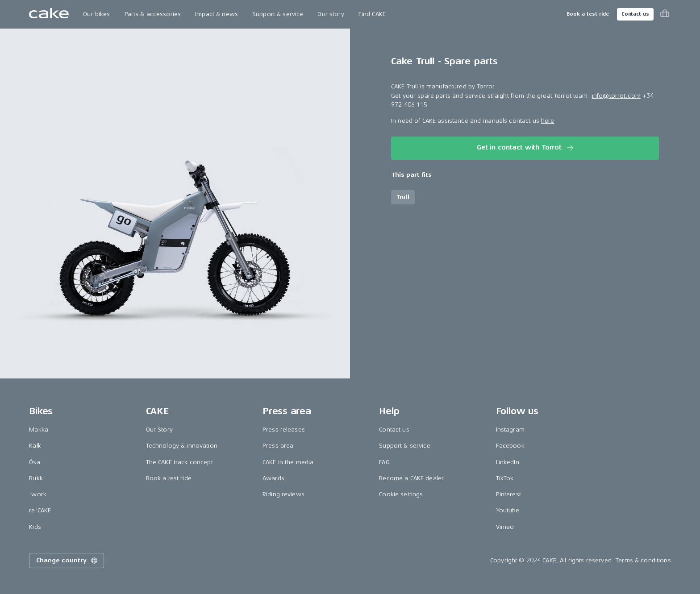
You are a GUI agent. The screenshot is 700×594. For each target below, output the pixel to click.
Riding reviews (283, 494)
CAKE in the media (288, 462)
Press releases (284, 430)
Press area (278, 446)
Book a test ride (588, 14)
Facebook (510, 446)
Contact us (635, 14)
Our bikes (96, 14)
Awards (273, 478)
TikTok (505, 478)
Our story (331, 14)
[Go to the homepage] (49, 14)
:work (38, 494)
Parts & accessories (153, 14)
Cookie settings (401, 494)
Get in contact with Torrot (526, 148)
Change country (67, 561)
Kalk (35, 446)
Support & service (278, 14)
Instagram (510, 430)
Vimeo (505, 527)
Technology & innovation (182, 446)
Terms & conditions (643, 560)
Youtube (508, 510)
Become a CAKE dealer (411, 478)
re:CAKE (40, 510)
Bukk (36, 478)
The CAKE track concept (179, 462)
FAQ (384, 462)
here (548, 121)
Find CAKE (372, 14)
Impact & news (217, 14)
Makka (39, 430)
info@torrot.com (616, 96)
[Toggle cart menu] (665, 14)
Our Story (159, 430)
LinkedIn (508, 462)
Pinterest (508, 494)
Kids (35, 527)
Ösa (34, 462)
